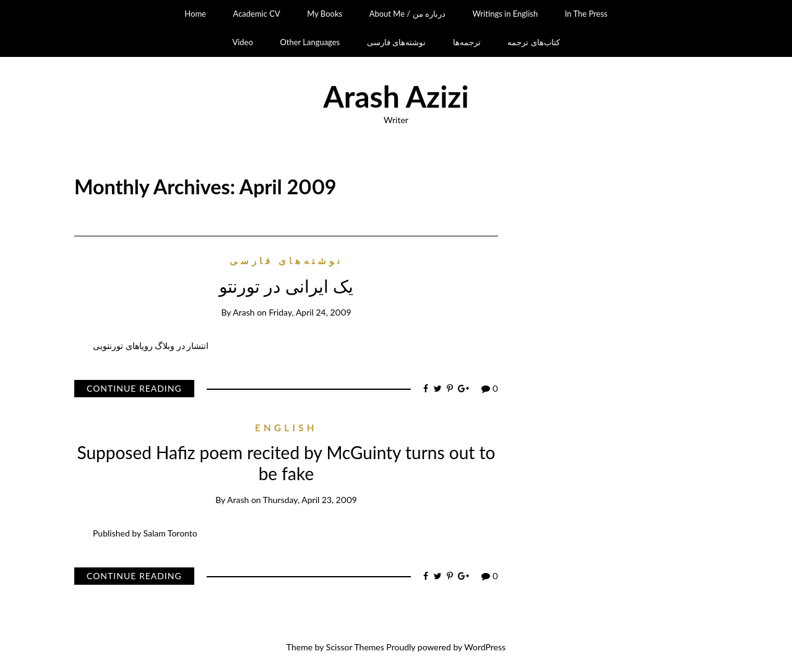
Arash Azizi (396, 96)
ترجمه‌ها (467, 42)
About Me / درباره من (407, 14)
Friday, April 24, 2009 (310, 312)
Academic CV (257, 14)
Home (195, 14)
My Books (325, 14)
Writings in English (505, 14)
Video (242, 42)
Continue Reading (134, 388)
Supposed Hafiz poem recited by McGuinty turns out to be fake (286, 463)
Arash (243, 312)
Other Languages (310, 42)
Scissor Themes (355, 647)
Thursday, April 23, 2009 (310, 500)
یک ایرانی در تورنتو (286, 286)
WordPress (485, 647)
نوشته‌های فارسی (396, 42)
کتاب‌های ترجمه (533, 42)
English (286, 428)
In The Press (586, 14)
